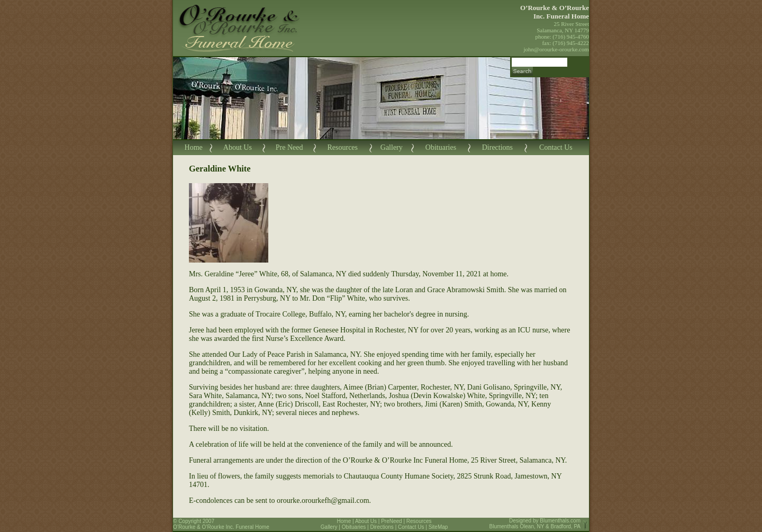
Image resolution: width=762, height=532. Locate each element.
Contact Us (556, 147)
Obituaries (441, 147)
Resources (342, 147)
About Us (238, 147)
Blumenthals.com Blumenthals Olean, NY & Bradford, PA (535, 524)
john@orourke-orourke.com (556, 49)
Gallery (392, 147)
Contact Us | (413, 527)
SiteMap (438, 527)
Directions (497, 147)
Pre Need (289, 147)
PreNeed (391, 521)
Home (194, 147)
